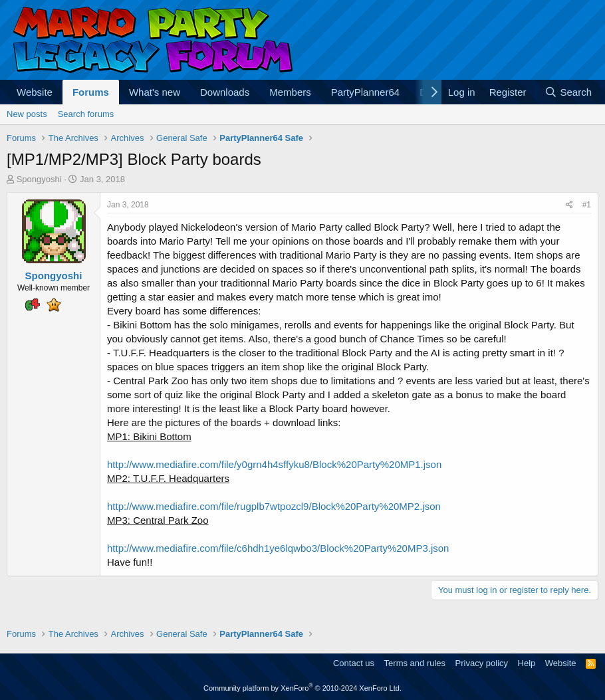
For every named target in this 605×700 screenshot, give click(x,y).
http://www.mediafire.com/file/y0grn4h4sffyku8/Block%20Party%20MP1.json (274, 464)
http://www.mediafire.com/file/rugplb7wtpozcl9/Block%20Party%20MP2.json (274, 506)
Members (290, 92)
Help (527, 663)
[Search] (568, 92)
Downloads (225, 92)
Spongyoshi (39, 179)
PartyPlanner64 (365, 92)
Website (35, 92)
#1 (587, 205)
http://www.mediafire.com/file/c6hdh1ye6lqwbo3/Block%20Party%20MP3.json (278, 548)
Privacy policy (482, 663)
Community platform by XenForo (302, 688)
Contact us (354, 663)
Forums (91, 92)
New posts (27, 114)
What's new (155, 92)
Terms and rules (415, 663)
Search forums (86, 114)
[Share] (569, 205)
